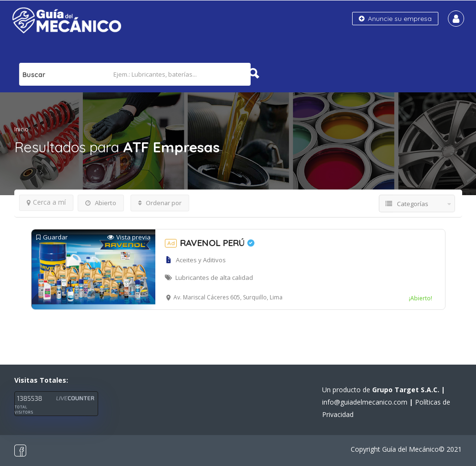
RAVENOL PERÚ (210, 243)
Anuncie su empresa (395, 19)
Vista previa (129, 237)
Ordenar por (160, 203)
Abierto (101, 203)
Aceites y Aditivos (201, 260)
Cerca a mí (46, 202)
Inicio (21, 129)
